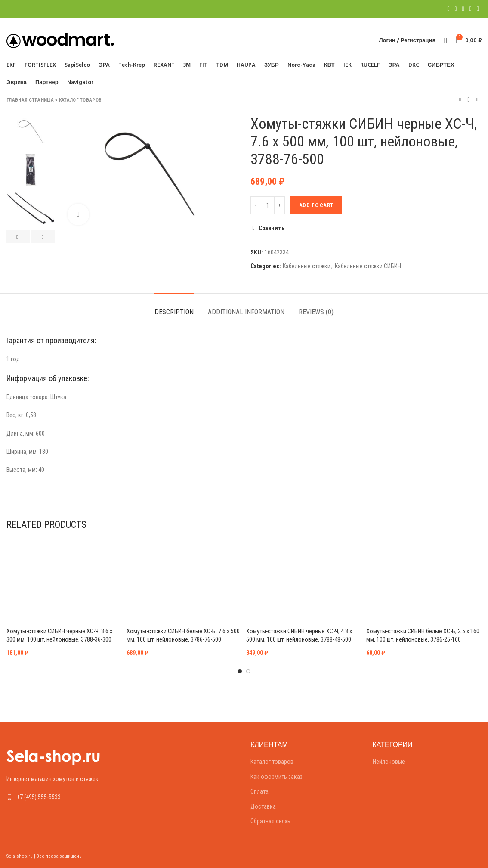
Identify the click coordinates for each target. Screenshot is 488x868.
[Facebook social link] (448, 9)
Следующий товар (477, 100)
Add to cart (316, 205)
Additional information (246, 312)
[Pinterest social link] (463, 9)
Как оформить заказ (276, 777)
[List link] (61, 797)
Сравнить (272, 228)
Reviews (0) (316, 312)
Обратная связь (270, 821)
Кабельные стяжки (307, 266)
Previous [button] (18, 237)
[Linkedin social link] (471, 9)
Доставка (263, 806)
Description (174, 312)
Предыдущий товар (460, 100)
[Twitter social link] (456, 9)
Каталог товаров (80, 100)
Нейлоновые (389, 762)
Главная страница (30, 100)
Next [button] (43, 237)
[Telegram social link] (478, 9)
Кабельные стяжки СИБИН (368, 266)
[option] (31, 131)
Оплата (259, 791)
